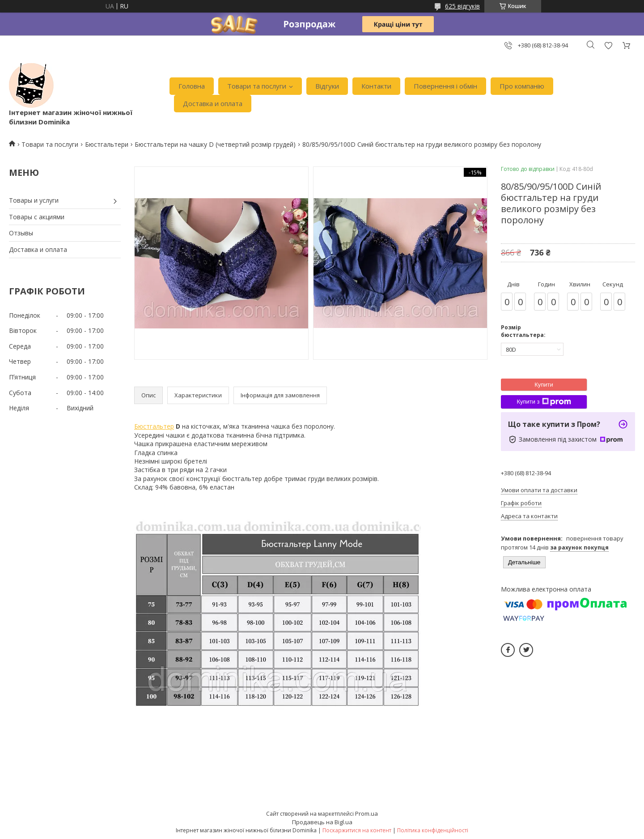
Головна (192, 86)
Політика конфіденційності (433, 830)
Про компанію (522, 86)
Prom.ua (366, 813)
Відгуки (327, 86)
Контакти (376, 86)
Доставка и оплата (213, 103)
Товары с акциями (37, 217)
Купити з (544, 402)
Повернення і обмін (445, 86)
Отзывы (21, 233)
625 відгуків (462, 6)
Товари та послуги (257, 86)
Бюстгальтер (154, 426)
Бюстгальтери (107, 144)
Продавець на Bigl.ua (322, 822)
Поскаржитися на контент (357, 830)
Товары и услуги (34, 200)
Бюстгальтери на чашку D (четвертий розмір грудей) (215, 144)
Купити (544, 385)
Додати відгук (608, 45)
